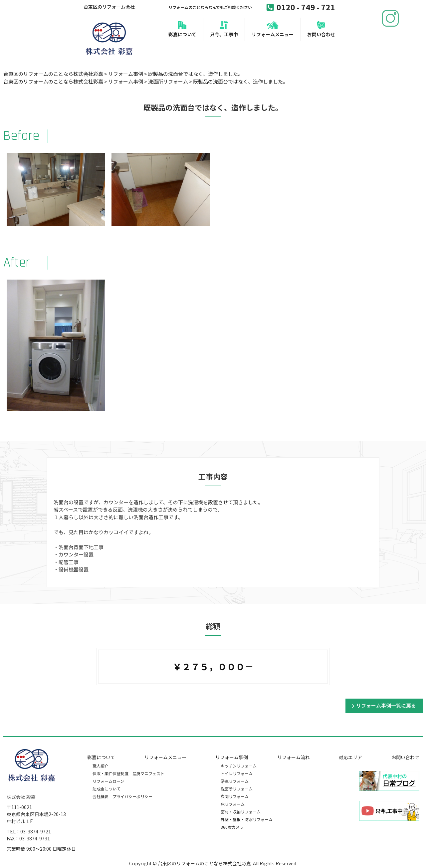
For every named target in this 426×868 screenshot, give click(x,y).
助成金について (106, 789)
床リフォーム (233, 804)
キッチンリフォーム (239, 766)
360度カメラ (232, 827)
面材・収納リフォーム (241, 812)
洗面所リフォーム (237, 789)
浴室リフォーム (235, 781)
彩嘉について (182, 34)
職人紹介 (101, 766)
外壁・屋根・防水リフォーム (247, 819)
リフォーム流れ (294, 757)
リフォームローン (108, 781)
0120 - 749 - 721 (301, 7)
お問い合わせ (321, 34)
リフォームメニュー (273, 34)
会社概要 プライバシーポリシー (122, 796)
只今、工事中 (224, 34)
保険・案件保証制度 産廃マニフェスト (128, 773)
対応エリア (350, 757)
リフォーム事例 (232, 757)
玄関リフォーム (235, 796)
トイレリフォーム (237, 773)
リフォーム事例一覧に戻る (386, 705)
